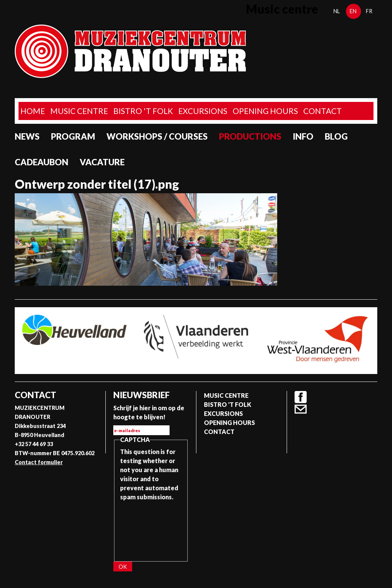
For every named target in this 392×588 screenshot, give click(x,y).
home (33, 111)
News (27, 136)
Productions (250, 136)
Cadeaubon (42, 162)
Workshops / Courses (157, 136)
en (353, 11)
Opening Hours (265, 111)
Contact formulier (39, 462)
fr (369, 11)
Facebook (301, 397)
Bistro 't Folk (143, 111)
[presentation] (151, 529)
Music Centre (79, 111)
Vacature (102, 162)
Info (303, 136)
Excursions (203, 111)
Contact (323, 111)
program (73, 136)
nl (337, 11)
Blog (336, 136)
